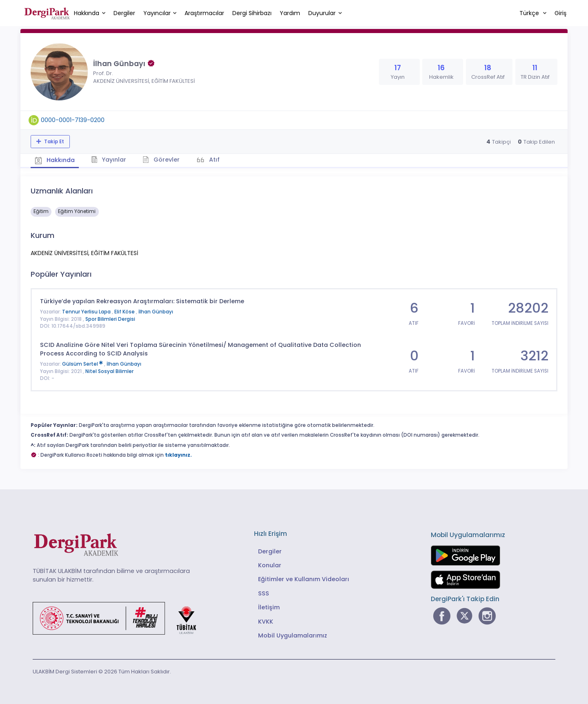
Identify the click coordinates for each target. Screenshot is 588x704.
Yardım (290, 13)
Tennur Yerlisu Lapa (87, 312)
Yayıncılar (157, 13)
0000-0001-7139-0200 (73, 120)
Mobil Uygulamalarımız (293, 635)
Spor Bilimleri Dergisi (110, 319)
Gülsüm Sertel (83, 364)
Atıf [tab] (214, 160)
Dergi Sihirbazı (252, 13)
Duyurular (322, 13)
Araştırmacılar (204, 13)
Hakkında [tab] (55, 160)
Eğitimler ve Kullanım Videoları (304, 579)
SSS (264, 593)
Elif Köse (125, 312)
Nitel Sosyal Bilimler (109, 371)
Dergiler (124, 13)
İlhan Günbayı (156, 312)
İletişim (269, 607)
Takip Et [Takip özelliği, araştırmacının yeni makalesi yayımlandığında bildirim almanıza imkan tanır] (53, 142)
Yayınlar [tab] (109, 160)
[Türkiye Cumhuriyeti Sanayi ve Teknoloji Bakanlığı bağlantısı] (120, 618)
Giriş (560, 13)
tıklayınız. (178, 455)
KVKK (266, 622)
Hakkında (87, 13)
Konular (270, 565)
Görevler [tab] (161, 160)
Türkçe (530, 13)
